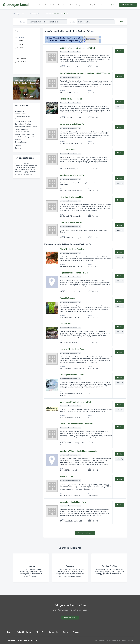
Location (73, 22)
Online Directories (24, 632)
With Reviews (22, 58)
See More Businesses (85, 533)
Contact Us (57, 5)
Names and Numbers (30, 640)
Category (23, 22)
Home (35, 5)
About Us (48, 5)
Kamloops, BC (35, 14)
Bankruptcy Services (22, 132)
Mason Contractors (22, 129)
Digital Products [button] (96, 5)
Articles (65, 5)
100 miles (20, 48)
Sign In (112, 5)
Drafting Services (21, 142)
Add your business (82, 5)
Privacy (76, 632)
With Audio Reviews (24, 62)
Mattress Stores (21, 114)
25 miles (20, 41)
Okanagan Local (19, 14)
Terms (65, 632)
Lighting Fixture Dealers (23, 121)
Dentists (18, 148)
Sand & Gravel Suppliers (23, 124)
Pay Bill (72, 5)
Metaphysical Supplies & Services (26, 127)
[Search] (120, 22)
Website (120, 107)
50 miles (20, 44)
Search (41, 5)
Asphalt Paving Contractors (24, 134)
